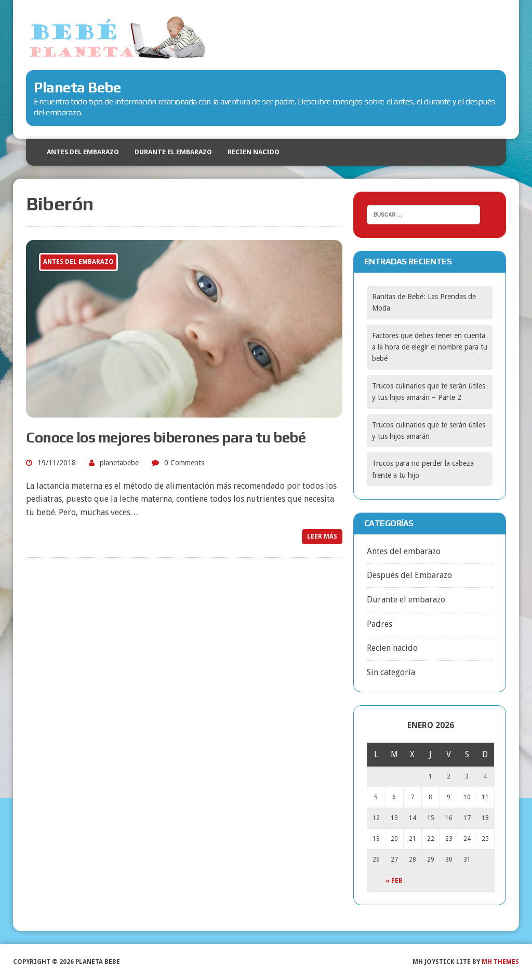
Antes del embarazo (83, 152)
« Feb (394, 881)
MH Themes (500, 962)
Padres (380, 624)
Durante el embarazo (173, 152)
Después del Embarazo (409, 575)
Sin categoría (391, 672)
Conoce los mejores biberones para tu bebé (166, 437)
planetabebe (119, 463)
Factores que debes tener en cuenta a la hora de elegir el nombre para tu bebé (430, 347)
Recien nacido (254, 152)
